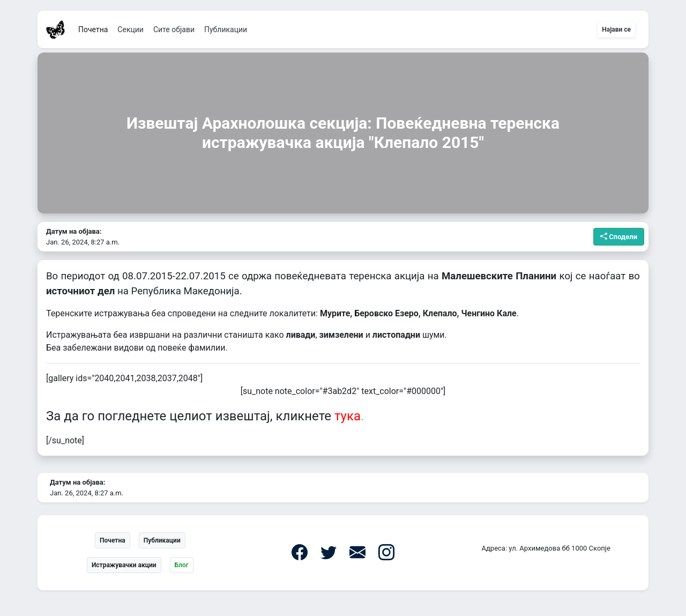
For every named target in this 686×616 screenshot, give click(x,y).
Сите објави (174, 29)
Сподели (619, 237)
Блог (182, 565)
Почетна (93, 29)
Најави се (616, 29)
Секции (131, 29)
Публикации (226, 29)
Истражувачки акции (124, 565)
